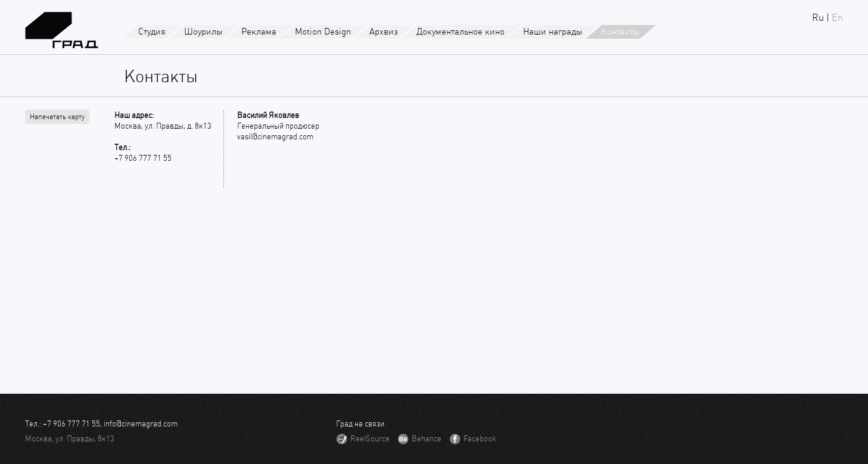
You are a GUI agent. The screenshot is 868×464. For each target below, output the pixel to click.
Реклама (259, 32)
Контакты (620, 32)
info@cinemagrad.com (141, 424)
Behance (427, 439)
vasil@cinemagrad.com (275, 137)
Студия (152, 32)
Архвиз (384, 32)
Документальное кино (461, 32)
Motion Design (323, 32)
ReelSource (370, 439)
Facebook (480, 439)
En (837, 18)
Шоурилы (203, 32)
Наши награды (553, 32)
